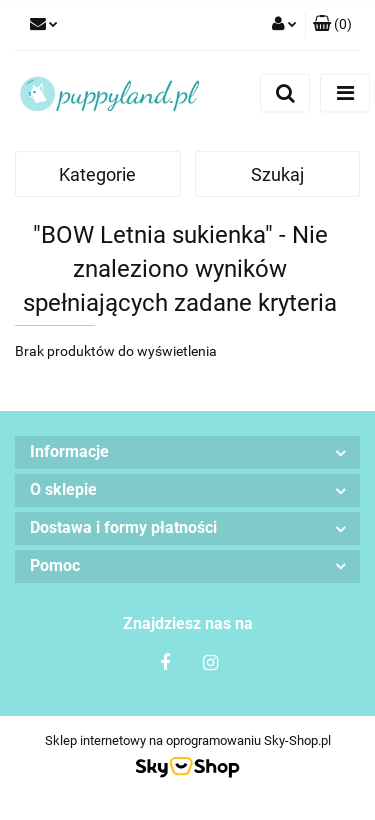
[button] (332, 25)
